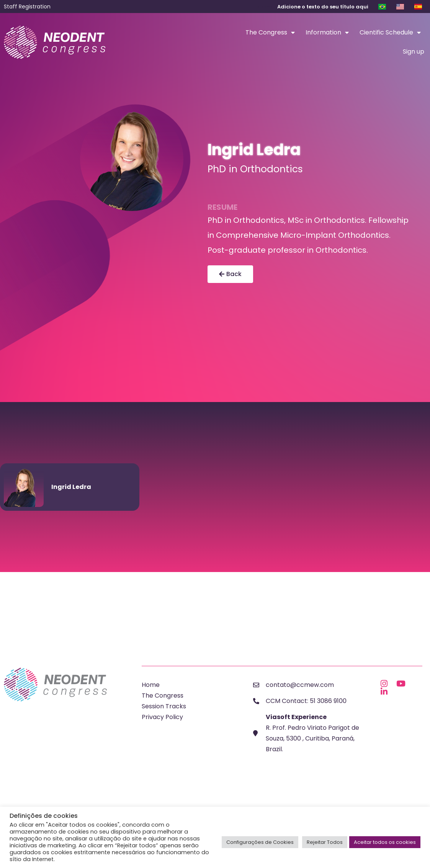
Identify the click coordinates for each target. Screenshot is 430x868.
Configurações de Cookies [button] (260, 842)
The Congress (270, 33)
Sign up (414, 51)
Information (327, 33)
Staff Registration (27, 7)
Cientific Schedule (390, 33)
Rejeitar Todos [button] (325, 842)
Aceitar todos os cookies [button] (385, 842)
